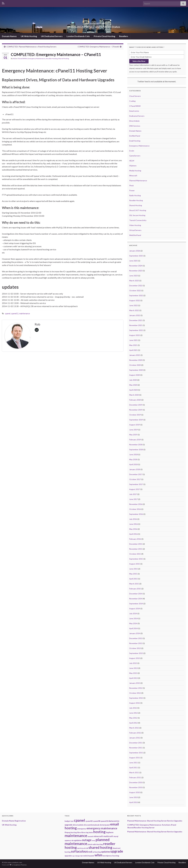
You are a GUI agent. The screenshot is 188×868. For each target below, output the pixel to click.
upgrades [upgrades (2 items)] (68, 856)
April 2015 (133, 579)
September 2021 (136, 330)
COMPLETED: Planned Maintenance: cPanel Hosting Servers (31, 47)
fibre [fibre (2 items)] (79, 832)
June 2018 (133, 454)
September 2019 (136, 420)
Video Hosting (135, 225)
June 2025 (133, 261)
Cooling (132, 101)
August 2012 (135, 703)
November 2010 (136, 787)
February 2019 (135, 440)
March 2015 (134, 584)
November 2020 (136, 360)
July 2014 (133, 613)
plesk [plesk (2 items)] (90, 844)
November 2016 (136, 504)
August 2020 (135, 375)
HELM (132, 161)
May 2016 (133, 529)
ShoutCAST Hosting (138, 210)
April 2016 (133, 534)
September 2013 (136, 653)
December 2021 (136, 320)
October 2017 (135, 479)
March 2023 (134, 281)
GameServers (135, 156)
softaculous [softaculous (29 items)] (79, 851)
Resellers (124, 36)
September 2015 (136, 559)
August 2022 (135, 300)
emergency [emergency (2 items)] (82, 829)
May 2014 (133, 623)
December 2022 (136, 286)
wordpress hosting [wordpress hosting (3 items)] (111, 856)
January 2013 (135, 683)
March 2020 (134, 395)
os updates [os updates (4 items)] (77, 840)
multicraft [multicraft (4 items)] (108, 836)
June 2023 (133, 276)
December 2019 (136, 405)
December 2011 (136, 743)
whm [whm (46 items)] (99, 855)
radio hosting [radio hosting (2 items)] (98, 844)
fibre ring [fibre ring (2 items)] (85, 832)
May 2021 (133, 345)
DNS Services (135, 126)
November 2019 (136, 410)
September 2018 (136, 449)
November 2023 (136, 271)
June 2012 (133, 713)
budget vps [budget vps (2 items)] (69, 821)
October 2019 (135, 415)
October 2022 (135, 290)
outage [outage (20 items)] (87, 840)
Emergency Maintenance (36, 59)
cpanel (8, 314)
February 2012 (135, 733)
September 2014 (136, 604)
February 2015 (135, 589)
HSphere (133, 166)
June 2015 (133, 569)
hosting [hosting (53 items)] (99, 832)
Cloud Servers (135, 96)
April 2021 (133, 350)
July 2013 (133, 663)
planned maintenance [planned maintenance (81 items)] (87, 842)
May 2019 (133, 435)
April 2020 (133, 390)
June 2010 (133, 797)
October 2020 (135, 365)
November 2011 (136, 748)
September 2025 (136, 256)
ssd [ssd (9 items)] (90, 852)
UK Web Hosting (29, 36)
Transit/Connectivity (138, 220)
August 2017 (135, 489)
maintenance (25, 314)
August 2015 (135, 564)
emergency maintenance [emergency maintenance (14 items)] (102, 828)
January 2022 (135, 315)
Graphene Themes (20, 865)
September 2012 (136, 698)
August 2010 (135, 792)
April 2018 (133, 464)
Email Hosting (135, 141)
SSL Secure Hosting (137, 215)
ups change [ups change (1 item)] (76, 856)
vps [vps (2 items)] (82, 856)
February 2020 (135, 400)
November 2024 (136, 266)
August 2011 (135, 758)
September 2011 (136, 753)
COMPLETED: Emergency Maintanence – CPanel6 (98, 47)
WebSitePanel (135, 235)
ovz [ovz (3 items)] (94, 840)
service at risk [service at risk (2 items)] (83, 848)
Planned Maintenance (138, 181)
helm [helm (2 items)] (91, 832)
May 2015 (133, 574)
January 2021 (135, 355)
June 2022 (133, 305)
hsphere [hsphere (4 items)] (110, 832)
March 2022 (134, 310)
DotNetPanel (135, 136)
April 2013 (133, 678)
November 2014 (136, 599)
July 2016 (133, 519)
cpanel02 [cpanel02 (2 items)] (89, 821)
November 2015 (136, 549)
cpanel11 (15, 314)
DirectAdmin (134, 121)
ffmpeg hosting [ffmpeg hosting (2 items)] (71, 832)
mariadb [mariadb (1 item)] (90, 836)
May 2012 (133, 718)
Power (132, 190)
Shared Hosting (64, 59)
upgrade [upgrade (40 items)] (117, 851)
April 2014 (133, 628)
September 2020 (136, 370)
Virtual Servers (135, 230)
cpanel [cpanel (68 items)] (79, 820)
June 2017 (133, 499)
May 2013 (133, 673)
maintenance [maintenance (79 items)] (76, 836)
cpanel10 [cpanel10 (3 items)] (104, 821)
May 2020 (133, 385)
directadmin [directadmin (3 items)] (78, 825)
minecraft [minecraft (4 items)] (98, 836)
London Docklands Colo (78, 36)
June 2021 (133, 340)
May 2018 (133, 459)
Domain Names (9, 36)
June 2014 (133, 618)
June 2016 (133, 524)
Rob (14, 59)
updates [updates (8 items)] (106, 852)
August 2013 (135, 658)
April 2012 (133, 723)
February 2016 (135, 539)
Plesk (131, 185)
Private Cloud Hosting (104, 36)
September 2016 (136, 514)
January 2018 (135, 469)
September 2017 (136, 484)
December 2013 (136, 638)
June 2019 (133, 430)
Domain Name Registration (14, 821)
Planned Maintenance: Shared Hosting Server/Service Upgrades (155, 821)
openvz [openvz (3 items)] (68, 840)
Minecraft (133, 176)
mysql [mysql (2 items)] (116, 836)
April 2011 (133, 768)
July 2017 (133, 494)
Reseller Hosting (52, 59)
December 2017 (136, 474)
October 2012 (135, 693)
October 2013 (135, 648)
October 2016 (135, 509)
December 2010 (136, 782)
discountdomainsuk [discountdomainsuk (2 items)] (92, 825)
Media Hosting (135, 171)
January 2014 (135, 633)
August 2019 (135, 425)
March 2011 (134, 772)
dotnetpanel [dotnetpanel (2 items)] (105, 825)
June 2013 (133, 668)
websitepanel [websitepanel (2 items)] (89, 856)
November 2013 (136, 643)
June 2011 (133, 763)
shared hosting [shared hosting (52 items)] (100, 847)
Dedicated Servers (137, 116)
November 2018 (136, 445)
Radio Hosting (135, 195)
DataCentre (134, 111)
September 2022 (136, 295)
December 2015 (136, 544)
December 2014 (136, 594)
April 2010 (133, 802)
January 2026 (135, 251)
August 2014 (135, 609)
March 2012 (134, 728)
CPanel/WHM (22, 59)
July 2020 (133, 380)
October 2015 (135, 554)
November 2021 (136, 325)
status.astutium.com (94, 22)
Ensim (132, 151)
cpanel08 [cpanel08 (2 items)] (97, 821)
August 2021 (135, 335)
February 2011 (135, 777)
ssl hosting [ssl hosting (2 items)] (97, 852)
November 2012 (136, 688)
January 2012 (135, 738)
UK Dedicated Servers (52, 36)
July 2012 (133, 708)
